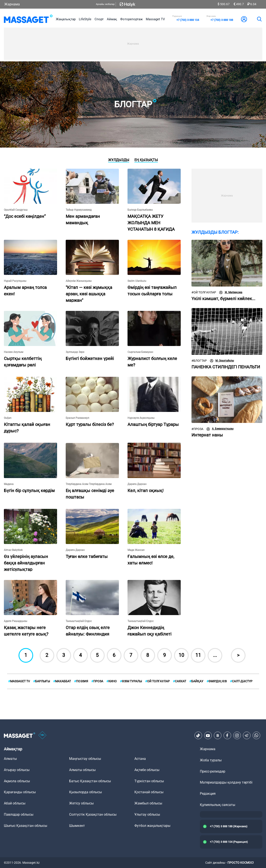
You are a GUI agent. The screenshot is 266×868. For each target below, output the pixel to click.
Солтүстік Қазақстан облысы (93, 814)
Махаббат (62, 681)
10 (181, 655)
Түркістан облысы (149, 781)
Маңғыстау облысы (85, 759)
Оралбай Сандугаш (16, 210)
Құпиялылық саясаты (218, 805)
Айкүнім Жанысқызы (79, 281)
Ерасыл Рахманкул (77, 418)
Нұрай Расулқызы (15, 281)
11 (198, 655)
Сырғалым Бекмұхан (140, 352)
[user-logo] (244, 19)
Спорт (99, 19)
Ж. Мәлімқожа (231, 292)
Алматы (10, 759)
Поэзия (81, 681)
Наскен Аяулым (14, 352)
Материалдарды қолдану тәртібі (226, 782)
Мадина (9, 484)
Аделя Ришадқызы (16, 621)
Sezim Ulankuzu (137, 281)
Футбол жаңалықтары (152, 826)
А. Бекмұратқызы (220, 429)
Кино (112, 681)
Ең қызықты (146, 160)
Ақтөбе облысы (147, 770)
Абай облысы (15, 803)
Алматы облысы (82, 770)
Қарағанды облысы (20, 792)
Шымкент (77, 826)
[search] (259, 19)
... (215, 655)
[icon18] (42, 736)
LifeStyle (85, 19)
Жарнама (12, 4)
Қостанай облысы (149, 792)
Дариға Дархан (137, 484)
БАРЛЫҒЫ (42, 681)
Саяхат (180, 681)
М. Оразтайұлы (222, 361)
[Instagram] (237, 736)
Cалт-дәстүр (241, 681)
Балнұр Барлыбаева (140, 210)
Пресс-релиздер (213, 771)
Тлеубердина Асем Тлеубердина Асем (89, 484)
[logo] (28, 19)
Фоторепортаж (131, 19)
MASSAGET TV (19, 681)
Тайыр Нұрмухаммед (79, 210)
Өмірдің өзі (217, 681)
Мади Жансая (136, 550)
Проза (197, 429)
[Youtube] (208, 736)
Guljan (8, 418)
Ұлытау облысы (147, 814)
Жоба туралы (211, 760)
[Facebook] (227, 736)
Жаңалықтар (66, 19)
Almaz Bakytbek (13, 550)
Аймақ (112, 19)
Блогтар (199, 361)
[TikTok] (198, 736)
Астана (140, 759)
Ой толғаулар (204, 292)
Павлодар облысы (19, 814)
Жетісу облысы (81, 803)
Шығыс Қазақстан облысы (26, 826)
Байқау (196, 681)
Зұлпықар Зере (75, 352)
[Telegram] (247, 736)
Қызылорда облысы (86, 792)
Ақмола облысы (17, 781)
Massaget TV (155, 19)
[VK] (218, 736)
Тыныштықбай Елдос (79, 621)
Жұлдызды (119, 160)
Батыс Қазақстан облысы (90, 781)
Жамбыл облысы (148, 803)
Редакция (208, 794)
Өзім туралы (131, 681)
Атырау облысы (17, 770)
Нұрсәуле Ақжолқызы (141, 418)
